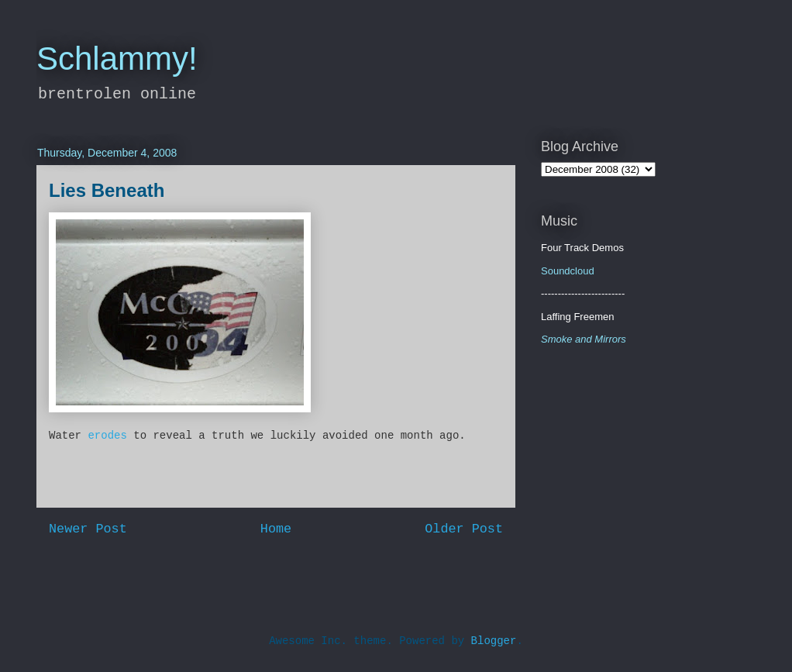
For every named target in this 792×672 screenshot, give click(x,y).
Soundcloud (568, 271)
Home (276, 529)
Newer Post (88, 529)
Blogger (494, 641)
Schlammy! (117, 59)
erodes (107, 436)
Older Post (464, 529)
